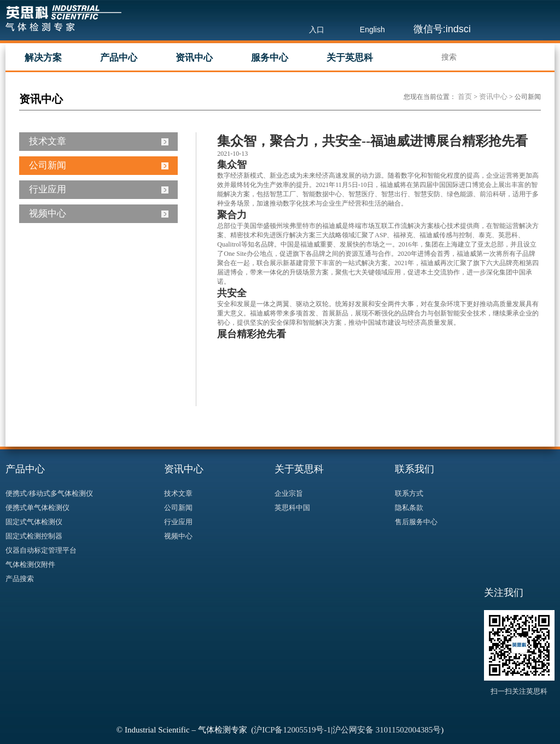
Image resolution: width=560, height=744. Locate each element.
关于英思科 (350, 58)
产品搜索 (20, 579)
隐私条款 (409, 508)
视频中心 (48, 213)
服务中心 (270, 58)
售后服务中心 (416, 522)
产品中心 (119, 58)
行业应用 (48, 189)
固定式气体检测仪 (34, 522)
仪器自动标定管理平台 (41, 550)
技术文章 (48, 141)
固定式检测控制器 (34, 536)
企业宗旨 (289, 493)
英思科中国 (292, 508)
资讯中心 (194, 58)
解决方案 (43, 58)
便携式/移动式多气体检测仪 (49, 493)
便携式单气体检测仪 (37, 508)
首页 (465, 96)
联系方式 (409, 493)
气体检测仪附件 (30, 564)
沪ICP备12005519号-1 (292, 730)
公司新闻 (48, 165)
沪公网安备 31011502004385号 (387, 730)
